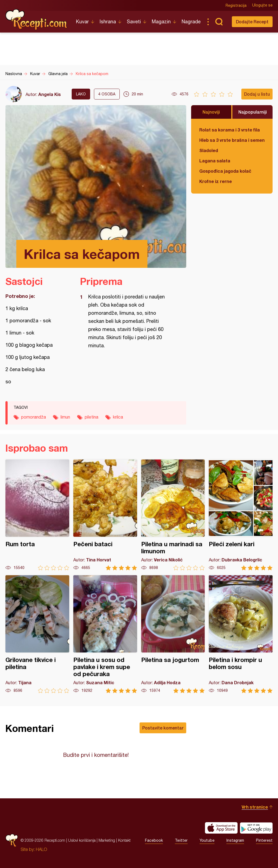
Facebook (154, 840)
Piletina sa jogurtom (173, 634)
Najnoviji (211, 112)
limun (65, 417)
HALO (41, 849)
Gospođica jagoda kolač (225, 171)
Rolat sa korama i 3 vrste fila (230, 130)
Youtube (207, 840)
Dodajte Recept (252, 22)
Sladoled (209, 150)
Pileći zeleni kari (241, 515)
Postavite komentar (163, 728)
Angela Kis (50, 94)
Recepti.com (37, 20)
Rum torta (37, 515)
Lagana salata (215, 161)
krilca (118, 417)
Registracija (236, 5)
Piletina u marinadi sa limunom (173, 515)
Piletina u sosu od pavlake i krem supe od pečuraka (105, 634)
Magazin (161, 22)
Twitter (181, 840)
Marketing (107, 840)
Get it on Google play (256, 828)
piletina (91, 417)
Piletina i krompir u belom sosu (241, 634)
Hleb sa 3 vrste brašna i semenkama (232, 140)
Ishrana (108, 22)
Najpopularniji (253, 112)
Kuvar (82, 22)
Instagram (235, 840)
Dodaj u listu (257, 94)
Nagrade (191, 22)
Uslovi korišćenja (82, 840)
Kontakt (124, 840)
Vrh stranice (255, 807)
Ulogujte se (262, 5)
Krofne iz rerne (216, 181)
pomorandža (34, 417)
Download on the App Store (221, 828)
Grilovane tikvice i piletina (37, 634)
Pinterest (264, 840)
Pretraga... (219, 22)
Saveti (134, 22)
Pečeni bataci (105, 515)
